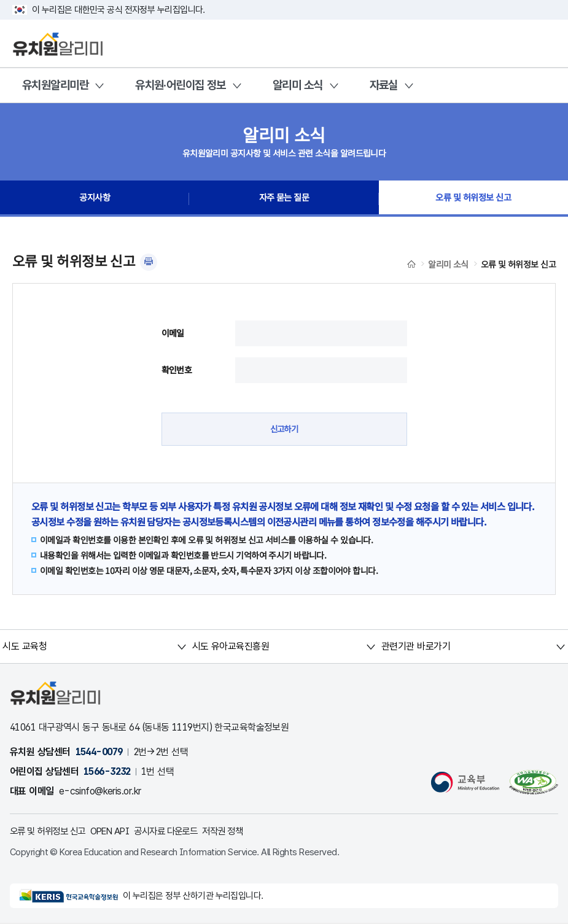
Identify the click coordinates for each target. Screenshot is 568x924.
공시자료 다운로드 (180, 831)
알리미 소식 (298, 85)
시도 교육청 (25, 646)
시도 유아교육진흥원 (230, 646)
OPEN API (119, 831)
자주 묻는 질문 (284, 199)
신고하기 (284, 429)
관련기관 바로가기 (416, 646)
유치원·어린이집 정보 (181, 85)
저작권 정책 (241, 831)
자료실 (384, 85)
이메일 (173, 333)
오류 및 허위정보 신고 (473, 199)
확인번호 (177, 370)
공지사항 (95, 199)
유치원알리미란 (55, 85)
